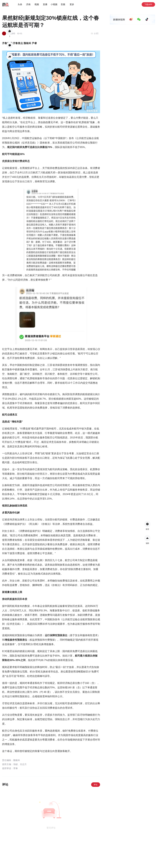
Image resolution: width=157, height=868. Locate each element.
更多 (72, 4)
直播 (45, 4)
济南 (28, 4)
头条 (20, 4)
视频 (37, 4)
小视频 (54, 4)
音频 (63, 4)
